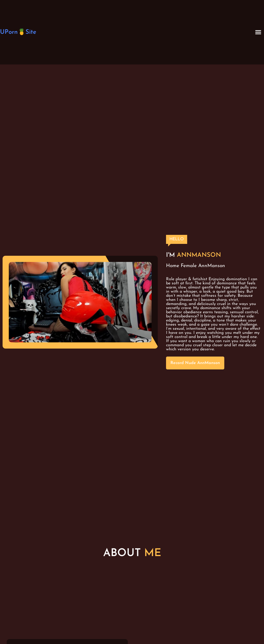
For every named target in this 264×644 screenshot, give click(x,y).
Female (189, 266)
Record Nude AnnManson (195, 363)
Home (173, 266)
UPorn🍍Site (18, 32)
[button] (258, 32)
